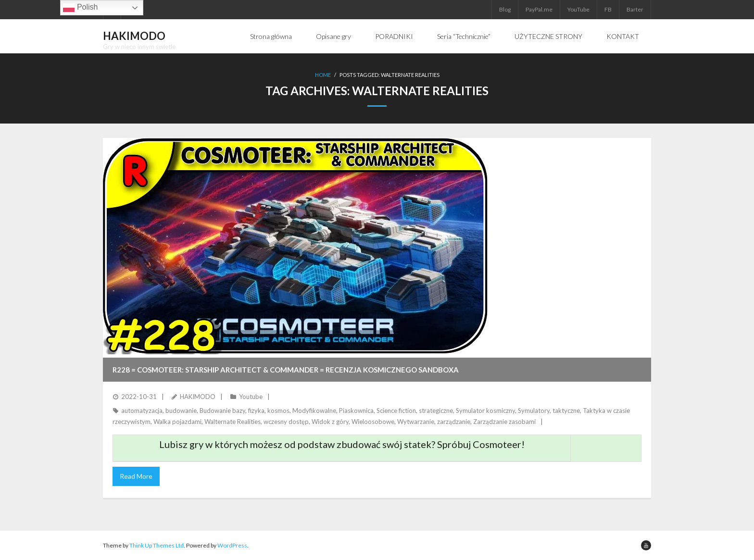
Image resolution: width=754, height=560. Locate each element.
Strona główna (271, 36)
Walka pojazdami (177, 422)
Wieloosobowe (373, 422)
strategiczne (436, 411)
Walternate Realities (232, 422)
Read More (136, 476)
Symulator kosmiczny (485, 411)
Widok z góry (330, 422)
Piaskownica (356, 411)
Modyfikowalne (314, 411)
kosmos (278, 411)
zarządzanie (454, 422)
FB (608, 9)
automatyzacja (142, 411)
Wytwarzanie (416, 422)
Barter (635, 9)
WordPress (232, 545)
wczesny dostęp (286, 422)
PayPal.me (539, 9)
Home (323, 75)
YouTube (578, 9)
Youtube (251, 397)
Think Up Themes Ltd (157, 545)
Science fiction (396, 411)
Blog (505, 9)
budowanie (181, 411)
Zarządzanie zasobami (504, 422)
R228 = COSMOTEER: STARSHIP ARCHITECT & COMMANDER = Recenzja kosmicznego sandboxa (286, 370)
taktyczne (566, 411)
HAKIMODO (198, 397)
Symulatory (534, 411)
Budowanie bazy (222, 411)
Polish (80, 8)
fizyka (256, 411)
